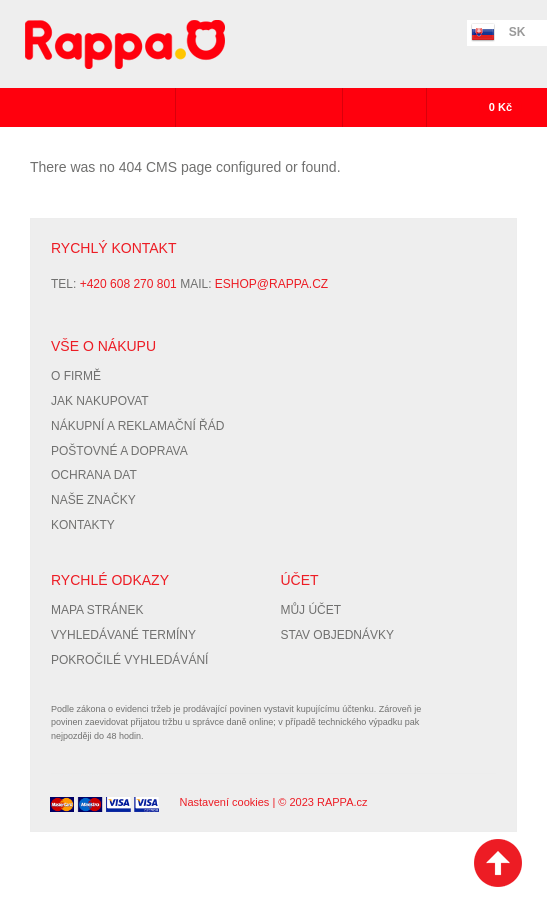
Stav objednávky (337, 635)
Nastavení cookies (224, 802)
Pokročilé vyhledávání (129, 660)
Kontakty (83, 525)
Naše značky (93, 500)
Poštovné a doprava (119, 451)
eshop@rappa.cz (271, 284)
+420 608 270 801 (128, 284)
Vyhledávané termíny (123, 635)
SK (517, 32)
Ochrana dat (94, 475)
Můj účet (310, 610)
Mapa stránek (97, 610)
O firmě (76, 376)
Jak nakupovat (100, 401)
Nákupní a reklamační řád (137, 426)
